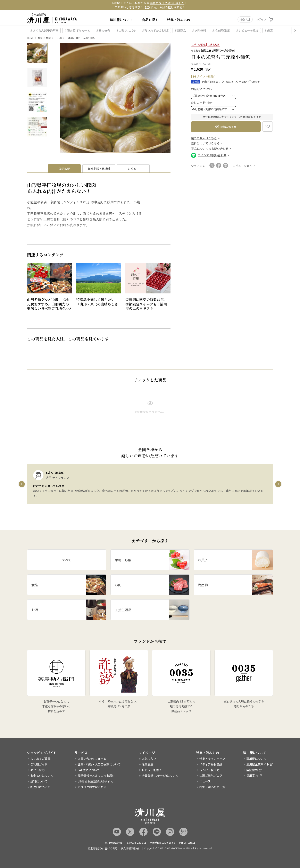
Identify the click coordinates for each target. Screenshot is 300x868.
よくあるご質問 (40, 759)
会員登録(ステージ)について (160, 776)
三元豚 (58, 38)
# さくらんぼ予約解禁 (44, 30)
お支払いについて (42, 776)
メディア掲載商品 (211, 764)
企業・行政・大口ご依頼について (99, 764)
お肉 (40, 38)
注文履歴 (148, 764)
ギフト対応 (37, 770)
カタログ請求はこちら (92, 787)
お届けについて (202, 89)
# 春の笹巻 (103, 30)
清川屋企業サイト (258, 764)
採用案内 (252, 776)
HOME (30, 38)
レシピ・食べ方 (209, 770)
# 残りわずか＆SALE (155, 30)
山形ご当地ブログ (211, 776)
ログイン (261, 19)
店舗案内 (252, 770)
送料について (39, 781)
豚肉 (49, 38)
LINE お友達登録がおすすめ (95, 781)
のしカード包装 (202, 103)
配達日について (40, 787)
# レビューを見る (247, 30)
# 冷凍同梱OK (221, 30)
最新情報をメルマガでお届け (96, 776)
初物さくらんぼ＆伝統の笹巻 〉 (150, 3)
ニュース (205, 781)
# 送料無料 (199, 30)
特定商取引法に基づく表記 (103, 848)
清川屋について (121, 20)
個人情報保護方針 (131, 848)
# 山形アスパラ (126, 30)
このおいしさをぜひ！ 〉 (150, 7)
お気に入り (149, 759)
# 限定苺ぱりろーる (77, 30)
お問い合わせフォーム (92, 759)
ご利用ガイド (39, 764)
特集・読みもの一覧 (212, 787)
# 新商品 (180, 30)
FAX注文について (89, 770)
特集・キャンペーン (212, 759)
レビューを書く (152, 770)
